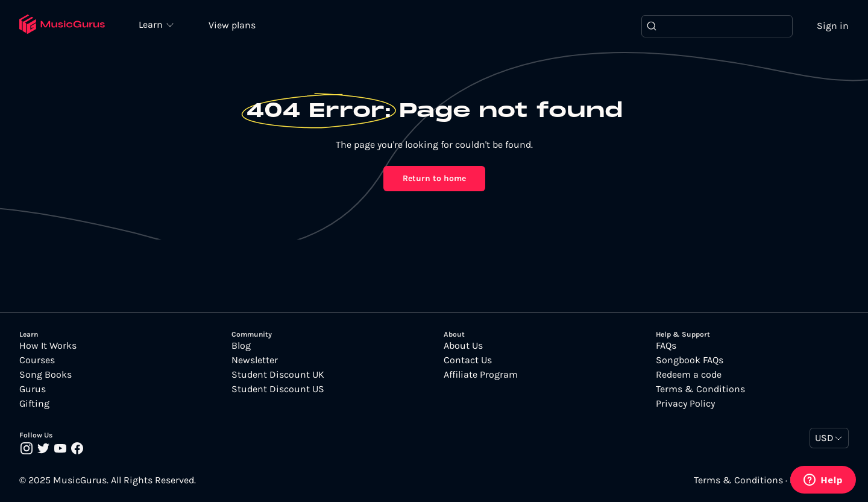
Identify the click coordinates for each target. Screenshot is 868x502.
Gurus (33, 389)
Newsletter (255, 360)
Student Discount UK (278, 375)
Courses (37, 360)
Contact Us (468, 360)
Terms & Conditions (700, 389)
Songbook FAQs (690, 360)
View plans (232, 25)
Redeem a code (689, 375)
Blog (241, 346)
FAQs (666, 346)
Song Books (46, 375)
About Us (463, 346)
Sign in (833, 26)
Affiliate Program (481, 375)
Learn (152, 24)
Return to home (434, 178)
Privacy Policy (685, 404)
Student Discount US (278, 389)
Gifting (34, 404)
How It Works (48, 346)
